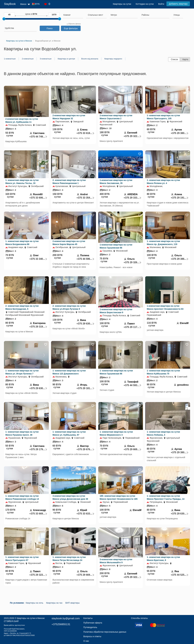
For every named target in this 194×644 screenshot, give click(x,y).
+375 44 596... (85, 259)
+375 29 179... (38, 449)
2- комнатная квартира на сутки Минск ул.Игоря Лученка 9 (69, 307)
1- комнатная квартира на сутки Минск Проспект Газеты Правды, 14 (166, 497)
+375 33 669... (38, 514)
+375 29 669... (133, 449)
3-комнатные (46, 59)
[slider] (4, 19)
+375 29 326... (133, 262)
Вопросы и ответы (92, 636)
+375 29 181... (85, 388)
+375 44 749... (38, 137)
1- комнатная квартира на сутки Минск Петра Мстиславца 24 (69, 559)
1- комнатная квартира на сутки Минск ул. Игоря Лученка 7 (22, 372)
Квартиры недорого (113, 59)
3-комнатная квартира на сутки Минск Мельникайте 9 (116, 561)
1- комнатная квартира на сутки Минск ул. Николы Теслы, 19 (22, 182)
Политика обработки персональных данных (105, 632)
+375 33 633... (85, 514)
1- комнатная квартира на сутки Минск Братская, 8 (163, 559)
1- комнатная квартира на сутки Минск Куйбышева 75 (163, 372)
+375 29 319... (38, 327)
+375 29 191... (180, 198)
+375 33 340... (38, 259)
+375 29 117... (133, 327)
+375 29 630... (85, 324)
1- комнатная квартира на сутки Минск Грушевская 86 (116, 372)
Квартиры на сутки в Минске (31, 618)
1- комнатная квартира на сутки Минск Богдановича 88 (22, 243)
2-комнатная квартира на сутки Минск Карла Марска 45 (69, 243)
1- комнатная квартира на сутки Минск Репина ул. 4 (163, 182)
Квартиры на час (54, 603)
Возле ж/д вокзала (90, 59)
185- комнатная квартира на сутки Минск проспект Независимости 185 (119, 497)
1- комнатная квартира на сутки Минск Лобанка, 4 (163, 433)
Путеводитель (90, 627)
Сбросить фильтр (74, 24)
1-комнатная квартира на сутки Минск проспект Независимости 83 (165, 307)
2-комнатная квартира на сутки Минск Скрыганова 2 (116, 117)
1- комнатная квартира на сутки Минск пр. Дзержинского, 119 (163, 243)
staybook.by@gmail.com (66, 618)
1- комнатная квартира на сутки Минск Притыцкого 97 (22, 559)
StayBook (10, 4)
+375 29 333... (133, 198)
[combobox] (73, 15)
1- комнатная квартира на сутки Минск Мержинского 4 (116, 433)
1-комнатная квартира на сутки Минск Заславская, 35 (116, 182)
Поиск (50, 28)
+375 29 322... (133, 136)
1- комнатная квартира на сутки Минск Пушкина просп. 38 (22, 433)
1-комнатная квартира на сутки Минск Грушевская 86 (116, 246)
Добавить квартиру (178, 4)
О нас (86, 641)
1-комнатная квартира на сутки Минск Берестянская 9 (116, 311)
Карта (185, 59)
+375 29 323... (38, 575)
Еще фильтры (71, 28)
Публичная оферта (93, 623)
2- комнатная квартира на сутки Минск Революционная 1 (69, 182)
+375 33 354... (85, 198)
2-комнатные (28, 59)
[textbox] (95, 15)
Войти (161, 4)
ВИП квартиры (72, 603)
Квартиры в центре (66, 59)
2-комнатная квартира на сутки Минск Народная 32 (69, 117)
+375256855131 (61, 624)
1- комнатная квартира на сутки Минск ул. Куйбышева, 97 (69, 433)
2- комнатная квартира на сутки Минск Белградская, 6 (22, 307)
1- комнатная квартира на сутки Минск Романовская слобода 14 (22, 497)
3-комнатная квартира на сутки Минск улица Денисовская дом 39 (70, 497)
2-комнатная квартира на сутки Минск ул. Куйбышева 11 (22, 120)
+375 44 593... (133, 385)
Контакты (88, 618)
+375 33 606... (38, 198)
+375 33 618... (85, 133)
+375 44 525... (180, 575)
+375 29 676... (85, 449)
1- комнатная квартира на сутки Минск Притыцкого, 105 (163, 117)
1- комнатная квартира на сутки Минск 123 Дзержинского (69, 372)
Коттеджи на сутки (145, 4)
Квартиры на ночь (34, 603)
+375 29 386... (180, 259)
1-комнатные (10, 59)
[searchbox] (73, 15)
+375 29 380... (180, 133)
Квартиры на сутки (122, 4)
